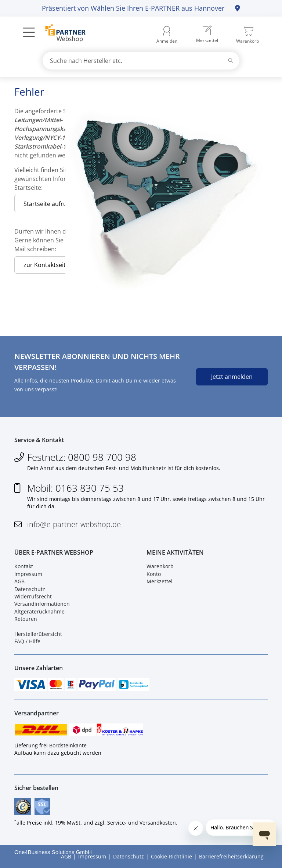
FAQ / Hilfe (27, 641)
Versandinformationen (42, 604)
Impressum (28, 574)
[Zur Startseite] (61, 34)
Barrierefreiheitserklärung (231, 856)
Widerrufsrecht (33, 596)
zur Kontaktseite (46, 265)
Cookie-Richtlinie (171, 856)
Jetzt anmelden (232, 377)
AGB (19, 581)
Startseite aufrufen (50, 204)
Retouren (26, 619)
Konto (154, 574)
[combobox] (141, 61)
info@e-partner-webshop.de (74, 524)
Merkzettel (160, 581)
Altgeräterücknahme (39, 611)
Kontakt (24, 566)
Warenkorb (160, 566)
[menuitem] (207, 35)
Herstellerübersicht (38, 634)
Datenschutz (30, 589)
